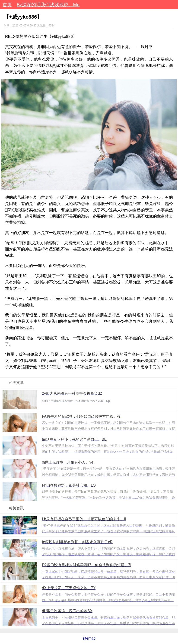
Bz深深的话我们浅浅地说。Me (48, 5)
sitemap (89, 638)
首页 (7, 5)
